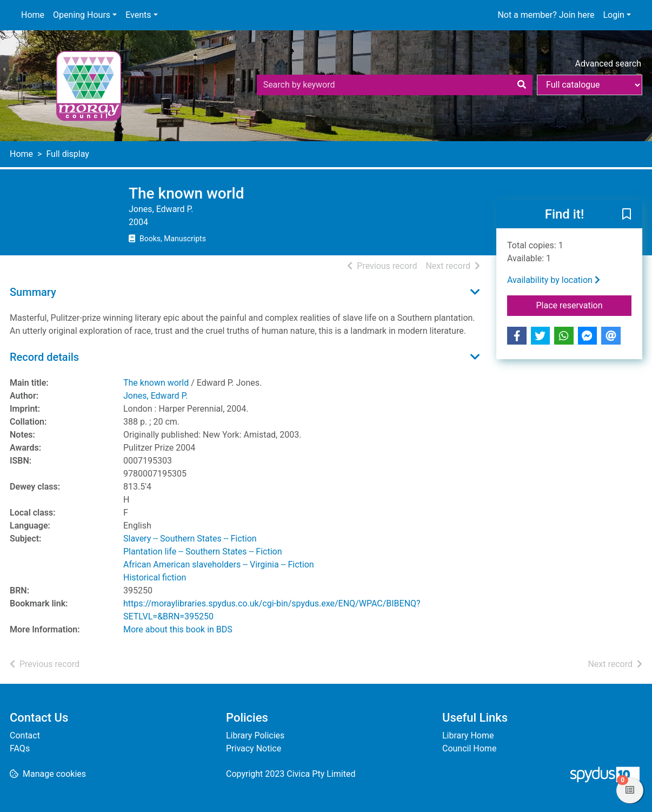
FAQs (20, 748)
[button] (627, 215)
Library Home (468, 735)
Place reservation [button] (584, 305)
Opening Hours (82, 15)
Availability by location (554, 280)
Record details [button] (44, 357)
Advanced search (608, 64)
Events (138, 15)
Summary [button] (33, 292)
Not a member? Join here (546, 15)
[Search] (522, 85)
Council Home (469, 748)
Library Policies (255, 735)
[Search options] (590, 85)
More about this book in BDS (178, 629)
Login (613, 15)
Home (33, 15)
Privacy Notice (254, 748)
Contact (25, 735)
